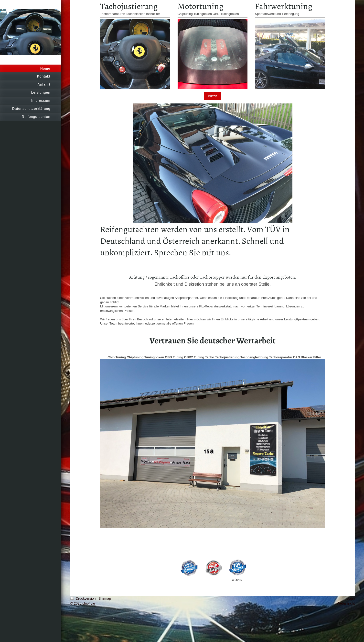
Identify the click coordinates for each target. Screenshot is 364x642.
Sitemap (105, 598)
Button (213, 96)
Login (351, 598)
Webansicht (346, 603)
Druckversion (83, 598)
